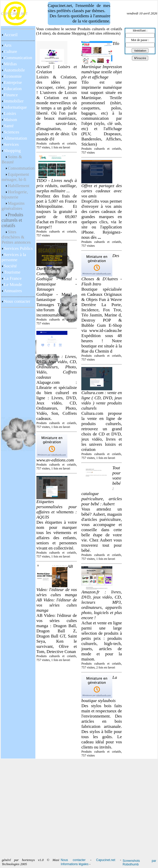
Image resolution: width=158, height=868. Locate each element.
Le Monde (13, 285)
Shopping (12, 151)
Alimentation (15, 138)
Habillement (19, 186)
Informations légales (74, 864)
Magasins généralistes (13, 206)
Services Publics (18, 248)
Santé (9, 126)
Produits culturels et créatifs (12, 220)
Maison (10, 120)
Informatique (15, 107)
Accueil (11, 35)
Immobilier (14, 101)
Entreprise (13, 82)
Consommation (21, 168)
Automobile (14, 70)
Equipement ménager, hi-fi (15, 177)
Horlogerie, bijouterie (15, 194)
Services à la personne (14, 257)
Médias (10, 64)
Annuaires (13, 291)
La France (13, 278)
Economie (13, 76)
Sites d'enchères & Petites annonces (16, 237)
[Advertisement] (18, 708)
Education (13, 89)
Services (11, 144)
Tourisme (12, 272)
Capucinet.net (106, 860)
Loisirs (10, 113)
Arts (8, 45)
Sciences (11, 132)
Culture (10, 51)
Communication (18, 58)
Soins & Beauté (12, 159)
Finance (11, 95)
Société (10, 266)
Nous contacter (17, 301)
